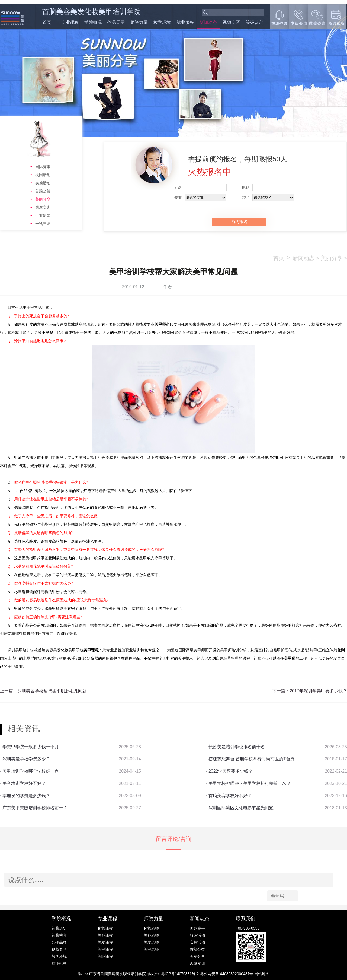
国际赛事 (43, 167)
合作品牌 (59, 942)
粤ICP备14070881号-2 (181, 974)
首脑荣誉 (59, 935)
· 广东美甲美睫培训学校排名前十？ (34, 808)
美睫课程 (105, 956)
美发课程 (105, 942)
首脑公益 (43, 191)
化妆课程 (105, 928)
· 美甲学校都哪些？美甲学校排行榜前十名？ (248, 783)
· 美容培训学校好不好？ (23, 783)
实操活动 (43, 183)
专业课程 (70, 22)
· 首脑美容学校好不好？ (229, 796)
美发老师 (151, 942)
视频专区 (231, 22)
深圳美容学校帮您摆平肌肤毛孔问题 (52, 691)
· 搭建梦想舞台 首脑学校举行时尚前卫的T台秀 (250, 759)
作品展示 (116, 22)
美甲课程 (105, 949)
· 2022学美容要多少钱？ (229, 771)
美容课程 (105, 935)
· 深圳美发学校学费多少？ (25, 759)
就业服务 (185, 22)
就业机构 (59, 963)
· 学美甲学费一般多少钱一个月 (29, 747)
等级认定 (254, 22)
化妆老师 (151, 928)
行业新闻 (43, 215)
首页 (47, 22)
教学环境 (162, 22)
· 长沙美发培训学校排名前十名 (235, 747)
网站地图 (262, 974)
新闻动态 (208, 22)
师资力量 (139, 22)
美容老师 (151, 935)
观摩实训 (43, 207)
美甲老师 (151, 949)
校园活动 (43, 175)
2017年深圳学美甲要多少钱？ (318, 691)
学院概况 (93, 22)
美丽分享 (43, 199)
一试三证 (43, 224)
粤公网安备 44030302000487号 (227, 974)
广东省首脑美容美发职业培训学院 (117, 974)
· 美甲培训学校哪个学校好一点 (29, 771)
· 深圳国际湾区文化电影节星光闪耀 (240, 808)
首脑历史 (59, 928)
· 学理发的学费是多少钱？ (25, 796)
